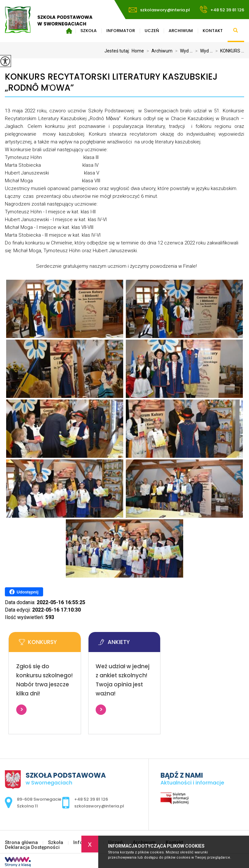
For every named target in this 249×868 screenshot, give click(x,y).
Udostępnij (24, 592)
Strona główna (21, 843)
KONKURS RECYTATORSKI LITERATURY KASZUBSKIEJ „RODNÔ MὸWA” (111, 82)
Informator (121, 31)
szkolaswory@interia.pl (159, 10)
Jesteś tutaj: (118, 51)
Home (138, 51)
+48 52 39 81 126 (222, 9)
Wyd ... (183, 51)
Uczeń (152, 31)
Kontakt (213, 31)
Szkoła (56, 843)
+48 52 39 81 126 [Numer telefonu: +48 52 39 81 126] (91, 799)
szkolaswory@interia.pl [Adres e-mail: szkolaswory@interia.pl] (99, 806)
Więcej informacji (21, 710)
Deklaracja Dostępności (32, 847)
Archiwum (181, 31)
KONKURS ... (228, 51)
